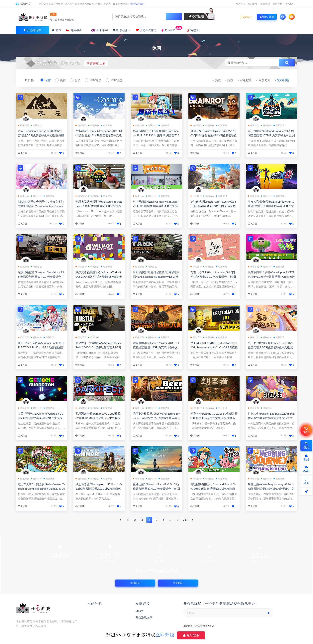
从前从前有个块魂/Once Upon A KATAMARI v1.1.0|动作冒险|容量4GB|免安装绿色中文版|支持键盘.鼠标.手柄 (271, 277)
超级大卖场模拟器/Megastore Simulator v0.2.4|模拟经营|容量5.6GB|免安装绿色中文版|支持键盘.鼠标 (99, 206)
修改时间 (264, 80)
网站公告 (240, 4)
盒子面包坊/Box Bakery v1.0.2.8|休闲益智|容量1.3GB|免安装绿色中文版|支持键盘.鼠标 (271, 347)
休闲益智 (254, 125)
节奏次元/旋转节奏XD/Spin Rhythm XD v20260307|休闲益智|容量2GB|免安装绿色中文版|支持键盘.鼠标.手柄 (271, 206)
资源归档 (178, 583)
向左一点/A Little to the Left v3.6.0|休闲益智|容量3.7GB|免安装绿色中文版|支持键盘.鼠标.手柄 (213, 277)
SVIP (306, 430)
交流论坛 (197, 16)
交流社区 (135, 583)
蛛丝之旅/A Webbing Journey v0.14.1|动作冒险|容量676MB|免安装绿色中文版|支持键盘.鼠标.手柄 (271, 489)
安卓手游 (99, 30)
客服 (306, 458)
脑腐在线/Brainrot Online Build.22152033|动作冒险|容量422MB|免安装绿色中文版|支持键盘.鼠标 (213, 135)
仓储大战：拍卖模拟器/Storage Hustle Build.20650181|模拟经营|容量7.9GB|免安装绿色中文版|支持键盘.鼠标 (99, 347)
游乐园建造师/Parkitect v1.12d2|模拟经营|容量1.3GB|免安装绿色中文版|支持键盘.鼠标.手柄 (98, 418)
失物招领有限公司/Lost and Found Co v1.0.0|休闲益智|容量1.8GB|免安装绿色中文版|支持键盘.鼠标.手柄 (213, 489)
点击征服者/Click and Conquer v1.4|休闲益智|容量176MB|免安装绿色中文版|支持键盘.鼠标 (271, 135)
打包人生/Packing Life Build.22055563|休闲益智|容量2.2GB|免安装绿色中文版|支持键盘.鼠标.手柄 (271, 418)
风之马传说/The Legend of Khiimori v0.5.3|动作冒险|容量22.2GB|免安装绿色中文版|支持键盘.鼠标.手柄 (99, 489)
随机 (230, 80)
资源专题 (265, 4)
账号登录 (191, 635)
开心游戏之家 (144, 617)
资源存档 (277, 4)
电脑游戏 (74, 30)
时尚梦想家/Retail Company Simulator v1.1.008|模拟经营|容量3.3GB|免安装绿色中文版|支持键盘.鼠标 (156, 206)
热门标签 (253, 4)
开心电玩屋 (34, 30)
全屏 (306, 481)
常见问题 (120, 30)
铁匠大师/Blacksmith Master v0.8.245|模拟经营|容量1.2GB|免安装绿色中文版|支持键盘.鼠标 (156, 347)
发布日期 (283, 80)
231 (185, 520)
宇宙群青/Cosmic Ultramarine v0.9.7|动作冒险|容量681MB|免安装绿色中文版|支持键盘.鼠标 (99, 135)
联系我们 (290, 4)
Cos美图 (171, 29)
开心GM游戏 (146, 30)
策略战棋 (164, 125)
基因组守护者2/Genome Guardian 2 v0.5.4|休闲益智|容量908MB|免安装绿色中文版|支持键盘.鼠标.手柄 (41, 418)
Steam (139, 611)
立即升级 (165, 635)
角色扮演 (222, 408)
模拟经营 (24, 125)
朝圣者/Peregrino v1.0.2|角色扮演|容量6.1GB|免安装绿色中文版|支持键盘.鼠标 (214, 418)
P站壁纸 (193, 30)
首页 (56, 30)
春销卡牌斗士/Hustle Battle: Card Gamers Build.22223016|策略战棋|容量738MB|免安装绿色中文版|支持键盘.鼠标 (156, 135)
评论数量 (246, 80)
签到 (306, 446)
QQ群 (306, 469)
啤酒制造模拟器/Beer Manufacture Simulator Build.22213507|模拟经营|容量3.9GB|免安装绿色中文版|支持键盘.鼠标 (156, 418)
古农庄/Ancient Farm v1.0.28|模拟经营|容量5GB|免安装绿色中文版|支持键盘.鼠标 (41, 135)
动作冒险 (81, 125)
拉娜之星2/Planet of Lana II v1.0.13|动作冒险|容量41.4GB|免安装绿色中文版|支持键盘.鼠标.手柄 (156, 489)
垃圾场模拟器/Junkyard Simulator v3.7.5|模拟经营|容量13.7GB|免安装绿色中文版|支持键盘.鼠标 (41, 277)
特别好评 (94, 125)
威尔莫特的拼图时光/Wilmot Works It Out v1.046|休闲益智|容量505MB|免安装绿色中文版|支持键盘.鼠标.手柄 (99, 277)
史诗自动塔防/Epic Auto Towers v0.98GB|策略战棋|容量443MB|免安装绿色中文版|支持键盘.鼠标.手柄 (213, 206)
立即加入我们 (137, 4)
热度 (218, 80)
